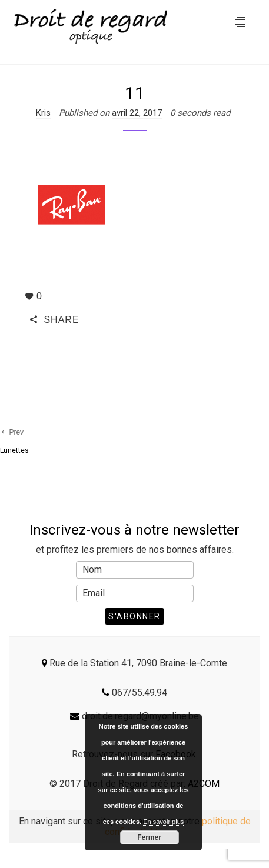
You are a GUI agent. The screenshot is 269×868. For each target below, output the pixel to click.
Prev (12, 432)
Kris (43, 113)
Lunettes (14, 450)
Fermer (149, 837)
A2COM (204, 784)
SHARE (55, 320)
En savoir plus (163, 822)
